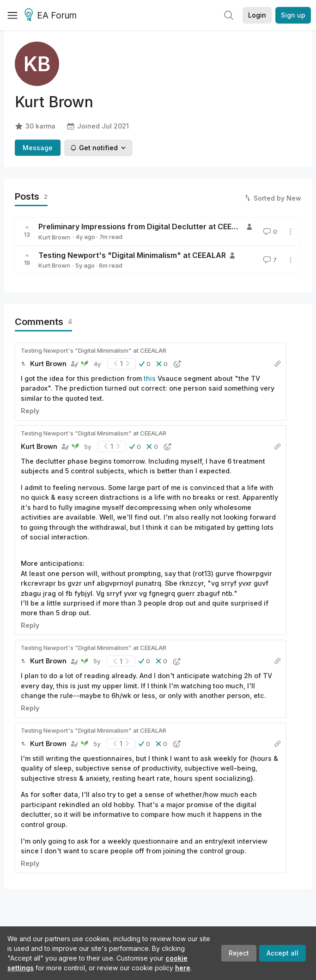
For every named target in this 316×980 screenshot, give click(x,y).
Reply (30, 411)
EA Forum (52, 16)
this (150, 378)
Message (38, 148)
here (183, 968)
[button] (145, 364)
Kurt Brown (54, 237)
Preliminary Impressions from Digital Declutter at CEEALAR (145, 227)
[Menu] (12, 15)
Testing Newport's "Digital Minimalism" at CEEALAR (132, 255)
